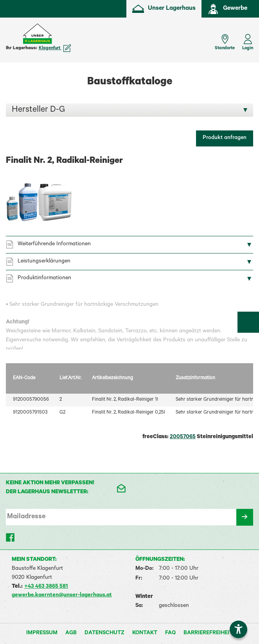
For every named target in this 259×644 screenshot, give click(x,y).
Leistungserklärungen (44, 262)
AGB (71, 633)
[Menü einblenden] (12, 38)
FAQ (170, 633)
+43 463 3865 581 (46, 587)
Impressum (42, 633)
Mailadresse (26, 517)
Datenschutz (104, 633)
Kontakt (145, 633)
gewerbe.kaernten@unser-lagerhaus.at (62, 596)
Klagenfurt (55, 48)
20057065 (183, 437)
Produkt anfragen (225, 138)
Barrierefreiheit (208, 633)
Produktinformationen (44, 278)
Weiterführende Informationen (54, 244)
